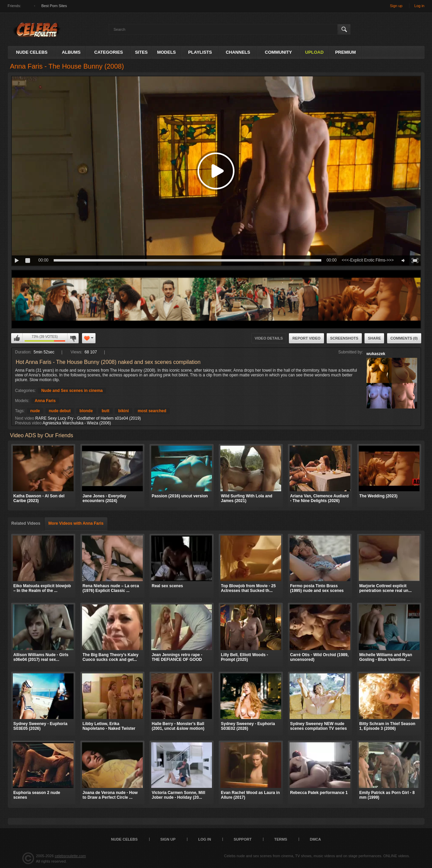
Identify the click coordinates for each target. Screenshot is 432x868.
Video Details (269, 338)
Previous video (29, 423)
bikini (123, 411)
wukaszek (376, 354)
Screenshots (344, 338)
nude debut (60, 411)
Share (374, 338)
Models (166, 52)
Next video (25, 418)
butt (105, 411)
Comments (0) (404, 338)
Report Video (306, 338)
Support (242, 839)
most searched (152, 411)
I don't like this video (73, 338)
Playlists (200, 52)
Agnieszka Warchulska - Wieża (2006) (77, 423)
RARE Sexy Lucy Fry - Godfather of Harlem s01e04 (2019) (88, 418)
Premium (345, 52)
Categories (109, 52)
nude (35, 411)
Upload (314, 52)
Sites (141, 52)
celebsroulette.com (70, 856)
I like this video (17, 338)
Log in (420, 6)
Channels (238, 52)
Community (278, 52)
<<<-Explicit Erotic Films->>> (368, 260)
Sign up (396, 6)
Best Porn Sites (54, 6)
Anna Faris (45, 401)
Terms (281, 839)
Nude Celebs (32, 52)
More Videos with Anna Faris (76, 523)
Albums (71, 52)
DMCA (315, 839)
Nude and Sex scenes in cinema (72, 391)
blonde (86, 411)
